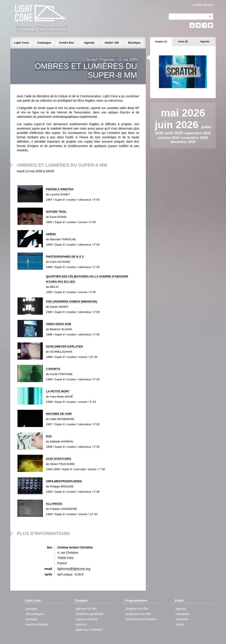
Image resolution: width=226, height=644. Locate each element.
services (81, 624)
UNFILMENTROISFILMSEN (64, 481)
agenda (181, 609)
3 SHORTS (53, 369)
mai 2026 (183, 113)
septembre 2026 (198, 133)
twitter (180, 624)
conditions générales (90, 614)
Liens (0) (183, 41)
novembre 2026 (194, 138)
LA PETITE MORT (58, 391)
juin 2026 (178, 125)
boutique (31, 619)
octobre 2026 (169, 138)
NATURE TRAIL (56, 212)
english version (203, 5)
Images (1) (161, 41)
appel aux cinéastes (89, 630)
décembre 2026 (183, 142)
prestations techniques (141, 619)
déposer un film (86, 609)
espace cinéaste (87, 619)
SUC (49, 436)
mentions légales (37, 624)
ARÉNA (51, 234)
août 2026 (175, 133)
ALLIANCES (54, 504)
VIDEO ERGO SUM (58, 324)
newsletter (183, 614)
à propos (31, 609)
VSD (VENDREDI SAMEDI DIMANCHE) (71, 302)
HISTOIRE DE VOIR (59, 414)
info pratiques (35, 614)
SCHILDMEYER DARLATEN (64, 346)
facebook (182, 619)
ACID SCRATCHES (58, 459)
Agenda (205, 41)
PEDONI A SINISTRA (60, 189)
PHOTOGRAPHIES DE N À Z (65, 257)
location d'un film (137, 609)
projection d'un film (138, 614)
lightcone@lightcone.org (74, 569)
